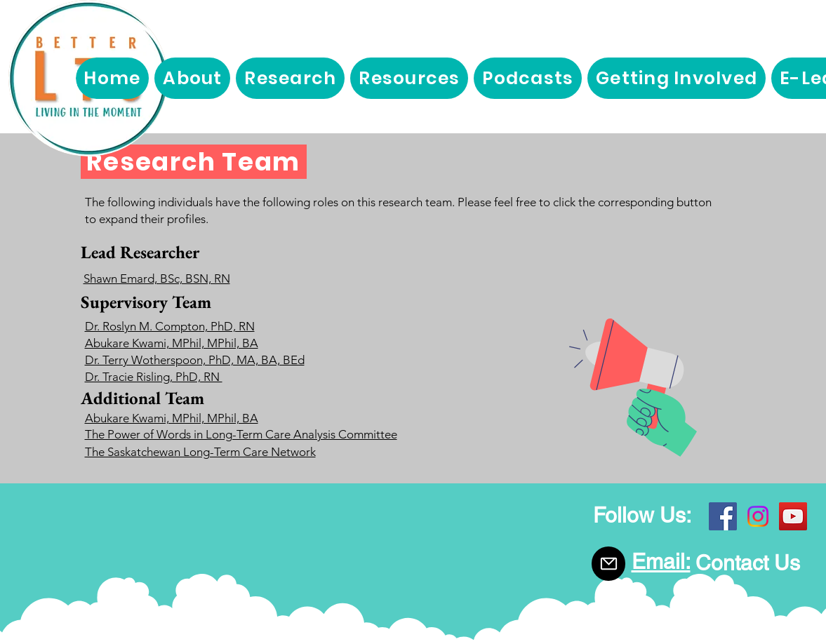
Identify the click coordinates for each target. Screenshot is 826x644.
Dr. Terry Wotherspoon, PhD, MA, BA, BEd (195, 360)
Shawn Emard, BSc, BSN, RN (157, 279)
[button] (192, 78)
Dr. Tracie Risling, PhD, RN (154, 377)
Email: (661, 562)
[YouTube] (793, 516)
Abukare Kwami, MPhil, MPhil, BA (172, 343)
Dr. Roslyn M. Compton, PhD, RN (170, 326)
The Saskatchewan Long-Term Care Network (200, 452)
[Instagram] (758, 516)
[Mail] (608, 564)
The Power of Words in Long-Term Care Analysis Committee (241, 434)
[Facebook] (723, 516)
